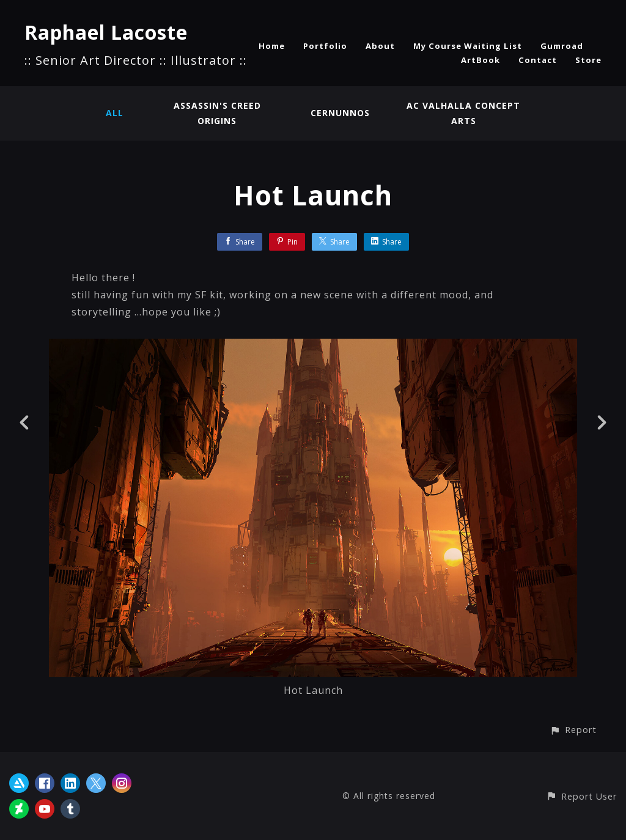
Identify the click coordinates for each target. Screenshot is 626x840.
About (380, 46)
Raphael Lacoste (106, 32)
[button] (573, 730)
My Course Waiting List (468, 46)
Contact (538, 60)
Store (588, 60)
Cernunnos (340, 113)
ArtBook (481, 60)
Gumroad (562, 46)
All (115, 113)
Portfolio (325, 46)
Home (272, 46)
